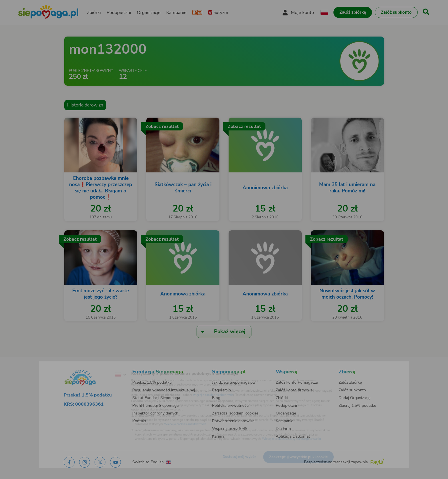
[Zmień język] (99, 366)
